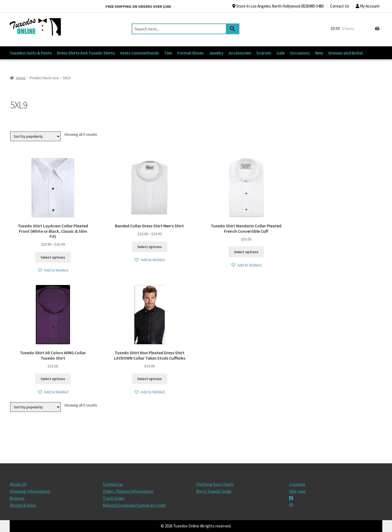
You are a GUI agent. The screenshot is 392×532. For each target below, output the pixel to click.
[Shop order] (36, 136)
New (319, 53)
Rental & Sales (23, 505)
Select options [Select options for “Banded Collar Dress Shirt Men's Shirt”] (150, 247)
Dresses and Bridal (346, 53)
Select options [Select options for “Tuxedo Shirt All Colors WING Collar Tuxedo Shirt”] (53, 379)
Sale (281, 53)
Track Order (114, 498)
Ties (168, 53)
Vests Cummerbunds (139, 53)
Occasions (300, 53)
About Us (18, 484)
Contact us (113, 484)
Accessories (240, 53)
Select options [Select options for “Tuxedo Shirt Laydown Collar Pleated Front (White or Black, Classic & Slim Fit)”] (53, 257)
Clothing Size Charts (215, 484)
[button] (53, 270)
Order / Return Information (128, 491)
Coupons (297, 484)
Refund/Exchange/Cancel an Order (134, 505)
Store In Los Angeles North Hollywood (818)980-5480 (278, 6)
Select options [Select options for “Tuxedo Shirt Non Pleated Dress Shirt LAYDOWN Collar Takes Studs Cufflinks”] (150, 379)
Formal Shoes (190, 53)
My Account (368, 6)
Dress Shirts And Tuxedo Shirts (86, 53)
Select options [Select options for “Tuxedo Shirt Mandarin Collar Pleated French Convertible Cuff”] (246, 252)
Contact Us (340, 6)
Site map (297, 491)
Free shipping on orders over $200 (138, 6)
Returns (17, 498)
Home (21, 78)
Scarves (264, 53)
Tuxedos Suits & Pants (31, 53)
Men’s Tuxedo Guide (214, 491)
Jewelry (216, 53)
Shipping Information (30, 491)
